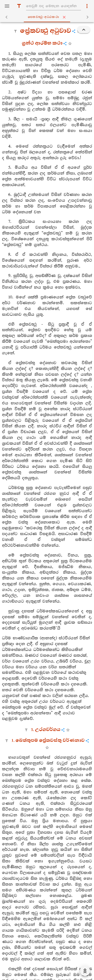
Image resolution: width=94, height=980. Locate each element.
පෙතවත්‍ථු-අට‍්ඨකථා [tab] (48, 17)
